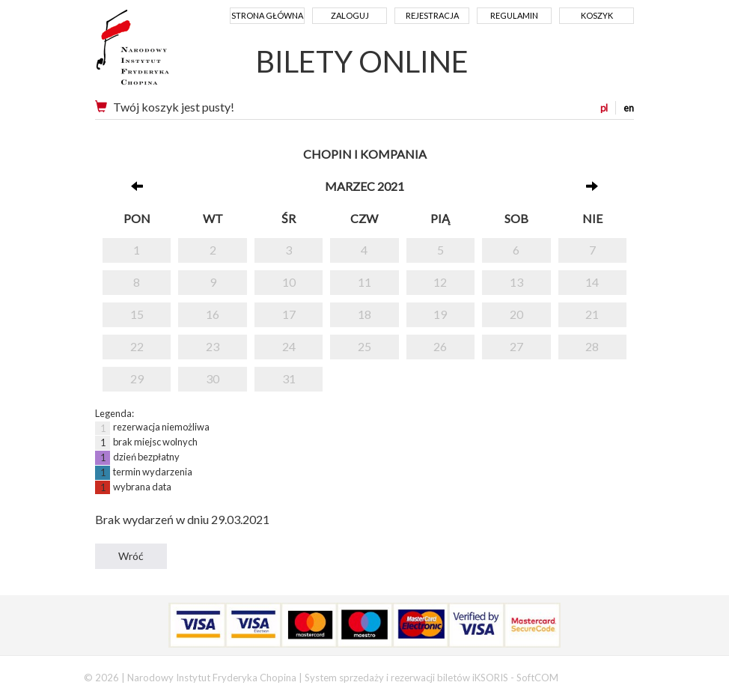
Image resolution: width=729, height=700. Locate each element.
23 (213, 346)
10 (289, 282)
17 (289, 314)
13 (516, 282)
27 (516, 346)
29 (137, 378)
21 (592, 314)
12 (440, 282)
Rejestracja (432, 15)
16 (213, 314)
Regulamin (514, 15)
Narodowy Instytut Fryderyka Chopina (161, 52)
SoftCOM (537, 678)
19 (440, 314)
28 (592, 346)
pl (604, 108)
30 (213, 378)
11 (364, 282)
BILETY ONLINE (362, 61)
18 (364, 314)
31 (289, 378)
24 (289, 346)
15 (137, 314)
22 (137, 346)
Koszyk (597, 15)
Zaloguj (350, 15)
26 (440, 346)
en (629, 108)
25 (364, 346)
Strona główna (267, 15)
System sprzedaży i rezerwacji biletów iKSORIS (406, 678)
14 (592, 282)
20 (516, 314)
